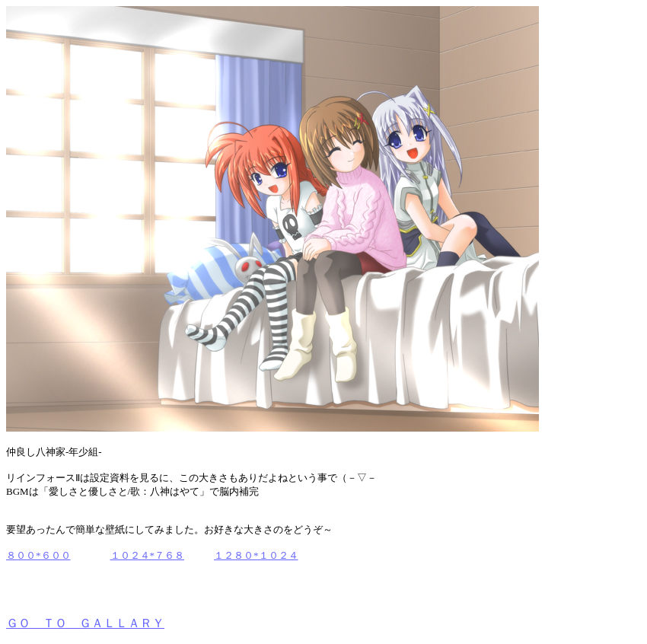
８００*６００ (38, 555)
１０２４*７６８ (148, 555)
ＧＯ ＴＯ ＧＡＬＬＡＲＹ (85, 623)
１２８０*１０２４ (256, 555)
